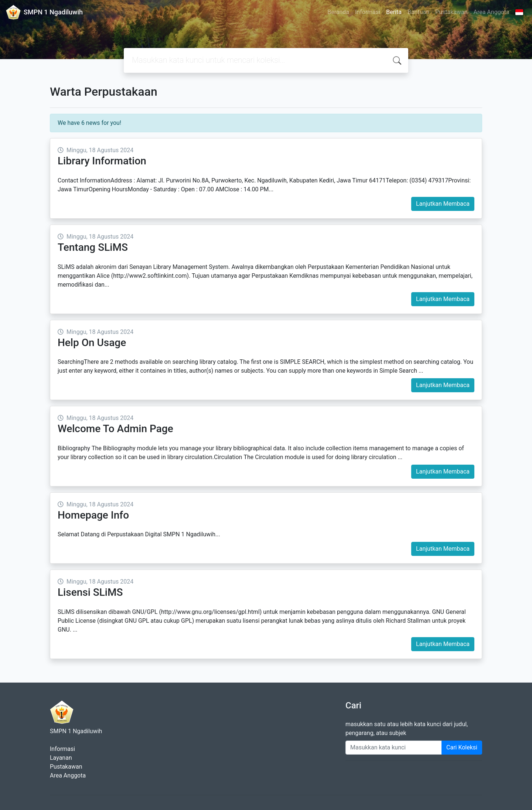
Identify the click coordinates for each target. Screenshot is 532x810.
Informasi (368, 12)
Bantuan (418, 12)
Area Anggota (492, 12)
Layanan (61, 758)
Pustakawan (451, 12)
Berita (394, 12)
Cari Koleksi (462, 747)
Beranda (338, 12)
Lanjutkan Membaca (443, 204)
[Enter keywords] (394, 748)
